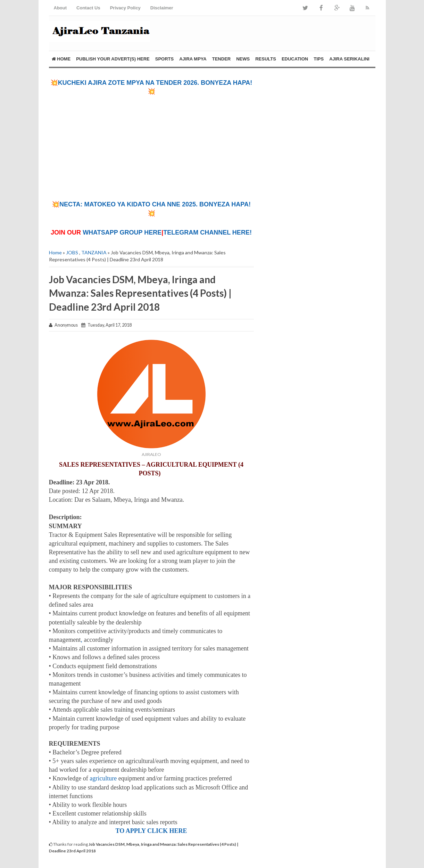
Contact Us (88, 8)
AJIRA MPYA (193, 59)
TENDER (221, 59)
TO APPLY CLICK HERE (151, 831)
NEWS (243, 59)
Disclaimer (162, 8)
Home (61, 59)
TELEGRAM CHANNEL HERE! (207, 232)
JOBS (72, 252)
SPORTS (164, 59)
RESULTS (266, 59)
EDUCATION (295, 59)
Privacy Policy (125, 8)
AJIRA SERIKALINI (349, 59)
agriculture (103, 778)
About (60, 8)
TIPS (319, 59)
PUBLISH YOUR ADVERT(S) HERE (113, 59)
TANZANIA (94, 252)
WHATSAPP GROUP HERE (122, 232)
